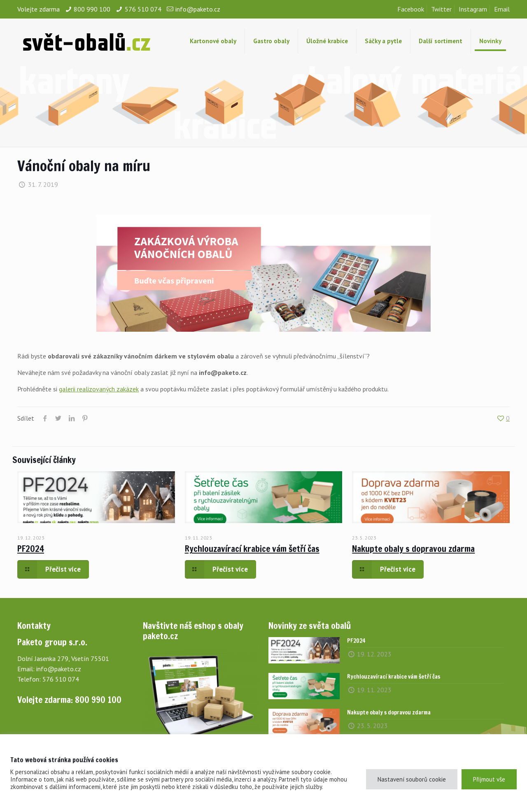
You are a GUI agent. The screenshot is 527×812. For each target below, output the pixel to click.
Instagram (473, 9)
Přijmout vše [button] (489, 779)
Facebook (411, 9)
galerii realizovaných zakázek (99, 389)
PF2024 (31, 549)
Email (502, 9)
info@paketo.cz (59, 669)
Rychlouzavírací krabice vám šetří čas (252, 549)
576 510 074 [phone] (143, 9)
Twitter (441, 9)
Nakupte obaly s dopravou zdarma (413, 549)
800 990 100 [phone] (92, 9)
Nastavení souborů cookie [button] (412, 779)
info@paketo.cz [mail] (198, 9)
